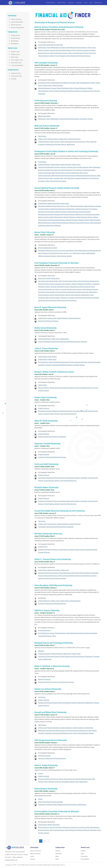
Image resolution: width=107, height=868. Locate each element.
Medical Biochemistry (56, 217)
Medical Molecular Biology (84, 217)
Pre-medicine (93, 209)
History (48, 287)
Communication (54, 298)
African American (15, 19)
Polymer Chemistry (55, 91)
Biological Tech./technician (75, 170)
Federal (58, 851)
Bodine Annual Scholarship (46, 328)
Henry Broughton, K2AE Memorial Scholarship (53, 585)
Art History (56, 289)
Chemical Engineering (80, 88)
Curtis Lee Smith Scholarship (46, 464)
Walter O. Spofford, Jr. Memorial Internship (52, 666)
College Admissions (50, 3)
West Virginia (42, 136)
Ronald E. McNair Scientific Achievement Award (54, 372)
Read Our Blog (56, 865)
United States (42, 162)
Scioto (43, 521)
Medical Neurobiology (77, 206)
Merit (57, 859)
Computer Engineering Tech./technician (87, 178)
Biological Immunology (93, 214)
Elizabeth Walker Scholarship (46, 487)
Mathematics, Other (44, 48)
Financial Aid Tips (15, 76)
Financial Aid (71, 3)
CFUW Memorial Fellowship (46, 101)
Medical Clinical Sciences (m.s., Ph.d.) (58, 206)
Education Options (62, 3)
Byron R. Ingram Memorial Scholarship (50, 307)
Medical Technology (61, 212)
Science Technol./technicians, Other (62, 88)
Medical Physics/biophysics (60, 223)
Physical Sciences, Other (62, 56)
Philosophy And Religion (84, 284)
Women (33, 859)
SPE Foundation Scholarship (46, 63)
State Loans (13, 57)
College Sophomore (57, 83)
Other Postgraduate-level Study (85, 83)
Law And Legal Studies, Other (69, 251)
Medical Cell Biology (70, 217)
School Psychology (84, 281)
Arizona (40, 774)
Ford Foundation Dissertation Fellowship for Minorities (57, 811)
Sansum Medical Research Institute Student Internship (57, 188)
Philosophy (93, 830)
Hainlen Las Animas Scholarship (48, 689)
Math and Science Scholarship (47, 126)
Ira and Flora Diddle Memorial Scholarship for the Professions (60, 511)
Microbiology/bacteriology (46, 214)
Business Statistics (50, 256)
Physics (62, 142)
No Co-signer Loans (15, 60)
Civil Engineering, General (46, 362)
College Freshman (57, 86)
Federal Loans (14, 54)
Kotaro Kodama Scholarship (46, 789)
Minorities (59, 854)
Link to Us (62, 865)
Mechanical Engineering (61, 362)
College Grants (14, 35)
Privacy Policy (39, 865)
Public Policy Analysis (79, 253)
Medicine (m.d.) (80, 214)
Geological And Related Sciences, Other (65, 733)
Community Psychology (45, 289)
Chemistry (97, 91)
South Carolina (52, 357)
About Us (33, 865)
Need (57, 856)
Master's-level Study (57, 45)
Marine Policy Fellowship (45, 232)
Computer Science (79, 365)
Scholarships (79, 3)
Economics (56, 251)
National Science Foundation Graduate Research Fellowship (59, 27)
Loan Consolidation (15, 65)
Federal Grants (14, 38)
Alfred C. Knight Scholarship (46, 765)
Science (90, 119)
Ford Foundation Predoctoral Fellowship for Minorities (57, 263)
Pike (39, 521)
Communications (76, 295)
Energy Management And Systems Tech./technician (75, 573)
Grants (86, 3)
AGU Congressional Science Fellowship (51, 740)
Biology (57, 142)
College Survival (98, 3)
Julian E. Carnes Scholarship (46, 348)
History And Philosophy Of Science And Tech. (82, 53)
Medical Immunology (82, 209)
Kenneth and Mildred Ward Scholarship (50, 712)
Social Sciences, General (64, 256)
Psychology (63, 298)
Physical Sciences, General (46, 56)
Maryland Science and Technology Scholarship (54, 643)
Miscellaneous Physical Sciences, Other (79, 48)
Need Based (13, 44)
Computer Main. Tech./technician (64, 178)
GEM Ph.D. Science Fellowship (47, 610)
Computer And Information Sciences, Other (63, 50)
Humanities (42, 300)
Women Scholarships (16, 28)
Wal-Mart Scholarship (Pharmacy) (48, 534)
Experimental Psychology (69, 300)
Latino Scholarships (15, 22)
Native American (14, 25)
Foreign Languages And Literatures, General (63, 284)
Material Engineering (44, 88)
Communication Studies (70, 281)
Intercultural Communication (47, 292)
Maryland (41, 651)
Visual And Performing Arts (68, 414)
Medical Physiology (72, 220)
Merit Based (13, 41)
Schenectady (42, 598)
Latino (32, 856)
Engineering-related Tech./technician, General (52, 170)
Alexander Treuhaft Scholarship (47, 444)
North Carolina (43, 357)
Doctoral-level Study (44, 45)
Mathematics (55, 48)
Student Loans (14, 52)
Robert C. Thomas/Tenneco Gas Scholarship (53, 559)
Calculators (84, 856)
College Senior (63, 139)
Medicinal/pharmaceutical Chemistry (79, 212)
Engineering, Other (87, 91)
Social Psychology (62, 292)
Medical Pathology (90, 206)
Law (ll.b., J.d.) (68, 253)
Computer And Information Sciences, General (52, 167)
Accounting (76, 411)
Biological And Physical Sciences (81, 56)
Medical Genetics (95, 220)
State (82, 854)
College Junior (47, 86)
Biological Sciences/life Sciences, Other (77, 142)
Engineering (63, 48)
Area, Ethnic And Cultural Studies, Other (50, 281)
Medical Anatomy (84, 220)
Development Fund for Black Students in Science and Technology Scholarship (66, 151)
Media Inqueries (47, 865)
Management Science (45, 411)
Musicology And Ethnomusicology (78, 292)
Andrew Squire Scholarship (46, 397)
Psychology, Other (44, 298)
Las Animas (42, 697)
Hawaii (40, 799)
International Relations (45, 251)
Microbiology (42, 206)
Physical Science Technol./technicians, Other (69, 173)
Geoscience (42, 758)
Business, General (44, 578)
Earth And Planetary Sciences (59, 53)
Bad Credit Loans (15, 63)
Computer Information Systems (86, 50)
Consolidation (85, 859)
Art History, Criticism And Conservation (79, 298)
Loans (91, 3)
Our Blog (12, 79)
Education (71, 527)
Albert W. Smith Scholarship (46, 421)
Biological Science (44, 53)
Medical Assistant (44, 217)
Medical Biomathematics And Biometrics (63, 209)
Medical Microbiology (45, 223)
